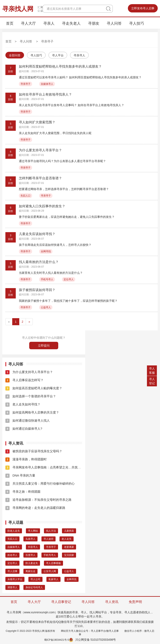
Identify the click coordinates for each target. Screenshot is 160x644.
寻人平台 (58, 55)
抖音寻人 (33, 547)
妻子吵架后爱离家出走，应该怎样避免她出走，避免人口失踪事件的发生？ (67, 217)
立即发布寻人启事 (143, 8)
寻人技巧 (137, 23)
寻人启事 (12, 571)
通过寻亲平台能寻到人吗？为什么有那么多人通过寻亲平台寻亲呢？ (62, 161)
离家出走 (30, 571)
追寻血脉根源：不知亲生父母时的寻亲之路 (38, 500)
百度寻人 (30, 555)
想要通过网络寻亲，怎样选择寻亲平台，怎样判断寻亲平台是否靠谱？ (64, 189)
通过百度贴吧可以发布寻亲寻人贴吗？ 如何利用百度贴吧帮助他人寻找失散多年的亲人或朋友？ (80, 77)
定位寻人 (69, 279)
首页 (10, 23)
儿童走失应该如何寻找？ (37, 234)
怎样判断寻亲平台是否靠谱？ (40, 178)
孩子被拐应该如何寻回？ (37, 290)
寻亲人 (49, 23)
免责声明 (135, 602)
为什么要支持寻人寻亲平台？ (40, 150)
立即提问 (44, 346)
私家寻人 (53, 579)
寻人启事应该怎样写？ (24, 380)
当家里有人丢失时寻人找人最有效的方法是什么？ (51, 273)
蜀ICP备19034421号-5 (57, 640)
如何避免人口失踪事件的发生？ (42, 206)
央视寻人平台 (15, 579)
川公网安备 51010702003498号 (93, 640)
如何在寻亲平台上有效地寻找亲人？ (45, 94)
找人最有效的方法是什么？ (39, 262)
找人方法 (51, 531)
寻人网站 (33, 531)
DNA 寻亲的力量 (20, 475)
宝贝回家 (69, 555)
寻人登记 (152, 381)
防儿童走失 (32, 563)
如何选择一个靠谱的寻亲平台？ (31, 396)
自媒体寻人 (47, 84)
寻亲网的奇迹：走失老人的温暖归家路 (35, 508)
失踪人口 (25, 196)
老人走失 (67, 539)
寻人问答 (114, 23)
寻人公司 (35, 579)
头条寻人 (30, 539)
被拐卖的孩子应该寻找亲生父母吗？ (34, 451)
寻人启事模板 (53, 563)
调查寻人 (12, 587)
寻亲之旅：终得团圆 (23, 492)
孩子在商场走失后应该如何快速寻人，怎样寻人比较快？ (55, 245)
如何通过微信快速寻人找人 (28, 420)
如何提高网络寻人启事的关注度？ (32, 412)
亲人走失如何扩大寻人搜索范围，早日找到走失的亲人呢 (55, 133)
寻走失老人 (71, 23)
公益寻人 (46, 307)
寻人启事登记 (61, 602)
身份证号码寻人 (34, 587)
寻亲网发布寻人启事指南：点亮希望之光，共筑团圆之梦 (48, 467)
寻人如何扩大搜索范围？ (37, 122)
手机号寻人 (47, 279)
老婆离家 (69, 547)
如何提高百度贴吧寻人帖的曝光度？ (34, 388)
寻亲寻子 (47, 41)
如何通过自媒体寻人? (24, 429)
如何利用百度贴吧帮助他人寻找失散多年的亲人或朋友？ (60, 66)
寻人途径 (48, 539)
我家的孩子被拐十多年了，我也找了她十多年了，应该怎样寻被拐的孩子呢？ (68, 301)
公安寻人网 (50, 571)
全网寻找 (46, 251)
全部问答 (15, 55)
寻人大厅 (28, 23)
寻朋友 (94, 23)
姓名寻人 (12, 555)
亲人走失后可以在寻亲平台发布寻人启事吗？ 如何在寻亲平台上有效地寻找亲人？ (72, 105)
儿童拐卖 (69, 531)
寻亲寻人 (79, 55)
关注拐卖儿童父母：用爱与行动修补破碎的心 (40, 483)
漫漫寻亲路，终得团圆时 (26, 459)
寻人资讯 (112, 602)
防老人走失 (14, 531)
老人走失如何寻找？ (23, 404)
